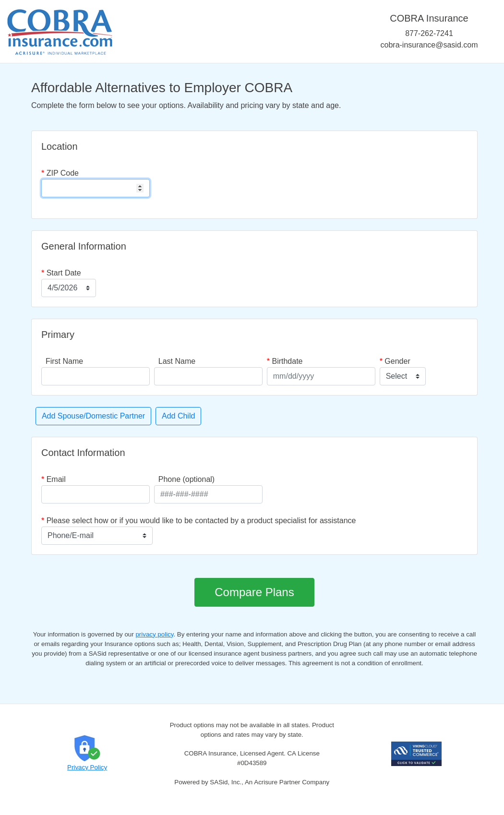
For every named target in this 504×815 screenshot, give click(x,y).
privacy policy (154, 634)
